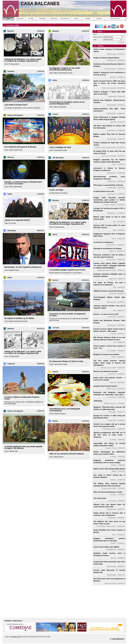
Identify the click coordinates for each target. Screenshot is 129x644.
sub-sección (98, 37)
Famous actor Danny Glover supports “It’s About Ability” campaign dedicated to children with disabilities (109, 266)
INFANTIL (76, 19)
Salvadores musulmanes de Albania (108, 249)
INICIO (8, 19)
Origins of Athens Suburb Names (106, 58)
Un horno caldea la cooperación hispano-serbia (22, 398)
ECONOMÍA (42, 19)
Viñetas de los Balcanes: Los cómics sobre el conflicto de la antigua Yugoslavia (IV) (68, 223)
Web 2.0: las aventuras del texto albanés (67, 454)
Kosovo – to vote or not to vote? (106, 314)
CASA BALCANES (115, 19)
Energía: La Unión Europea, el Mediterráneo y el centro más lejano (23, 183)
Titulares (101, 46)
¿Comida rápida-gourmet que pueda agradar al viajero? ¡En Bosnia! (23, 447)
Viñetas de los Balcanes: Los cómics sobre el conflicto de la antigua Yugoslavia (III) (23, 352)
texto (95, 34)
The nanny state (100, 498)
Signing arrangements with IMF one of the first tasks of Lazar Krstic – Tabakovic (109, 435)
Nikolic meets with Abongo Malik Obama (109, 469)
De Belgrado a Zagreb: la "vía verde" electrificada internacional (65, 69)
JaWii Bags (98, 401)
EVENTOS (99, 19)
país (95, 40)
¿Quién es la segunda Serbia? (17, 220)
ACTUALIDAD (20, 19)
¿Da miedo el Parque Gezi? (16, 105)
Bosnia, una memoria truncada (106, 371)
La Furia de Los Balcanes (103, 242)
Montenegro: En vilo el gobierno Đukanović (23, 267)
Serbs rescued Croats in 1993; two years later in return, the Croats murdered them (109, 83)
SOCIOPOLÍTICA (65, 19)
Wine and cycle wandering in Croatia (108, 492)
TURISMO (88, 19)
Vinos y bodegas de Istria (60, 147)
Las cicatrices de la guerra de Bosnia (20, 147)
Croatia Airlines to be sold (104, 191)
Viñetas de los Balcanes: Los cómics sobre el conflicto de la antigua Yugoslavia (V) (23, 60)
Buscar (100, 32)
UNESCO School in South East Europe (109, 291)
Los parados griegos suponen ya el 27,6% (67, 270)
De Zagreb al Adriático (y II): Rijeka (19, 318)
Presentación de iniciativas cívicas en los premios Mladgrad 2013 (67, 103)
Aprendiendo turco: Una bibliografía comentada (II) (65, 410)
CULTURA (31, 19)
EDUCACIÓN (54, 19)
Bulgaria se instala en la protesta (106, 354)
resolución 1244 (15, 637)
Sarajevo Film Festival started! (105, 386)
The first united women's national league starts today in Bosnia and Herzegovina (109, 363)
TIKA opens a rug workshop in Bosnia (108, 185)
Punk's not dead (56, 190)
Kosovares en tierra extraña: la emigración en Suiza (68, 315)
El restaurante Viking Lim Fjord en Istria (66, 361)
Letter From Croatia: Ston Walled (106, 547)
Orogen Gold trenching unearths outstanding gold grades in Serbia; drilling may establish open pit (109, 200)
